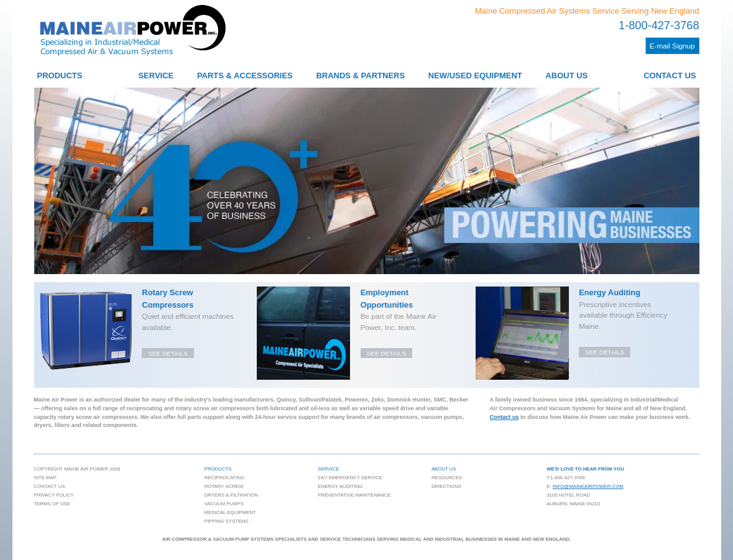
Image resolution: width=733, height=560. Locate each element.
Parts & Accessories (245, 76)
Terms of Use (52, 504)
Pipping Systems (227, 521)
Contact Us (670, 76)
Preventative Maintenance (354, 495)
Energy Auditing (340, 486)
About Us (566, 76)
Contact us (505, 417)
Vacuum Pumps (224, 504)
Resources (447, 478)
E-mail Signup (672, 46)
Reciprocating (224, 478)
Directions (446, 486)
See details (168, 353)
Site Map (45, 478)
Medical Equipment (230, 512)
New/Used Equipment (475, 76)
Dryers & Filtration (231, 495)
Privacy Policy (54, 495)
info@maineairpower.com (588, 486)
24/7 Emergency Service (350, 478)
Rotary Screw (224, 486)
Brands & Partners (360, 76)
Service (156, 76)
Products (60, 76)
